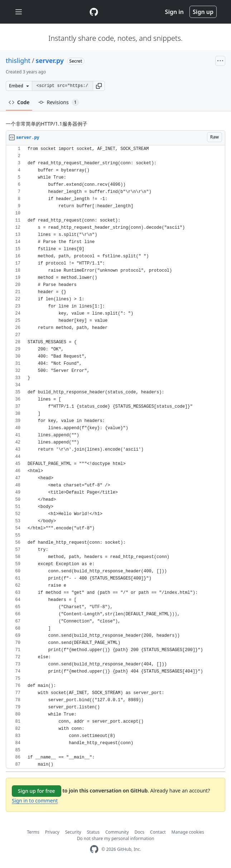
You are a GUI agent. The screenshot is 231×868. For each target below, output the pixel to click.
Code (19, 102)
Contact (158, 832)
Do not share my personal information (116, 838)
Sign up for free (37, 791)
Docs (140, 832)
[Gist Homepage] (94, 12)
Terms (33, 832)
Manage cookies (188, 832)
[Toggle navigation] (19, 12)
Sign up (203, 12)
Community (117, 832)
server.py (50, 60)
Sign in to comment (35, 801)
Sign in (174, 12)
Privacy (52, 832)
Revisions (59, 102)
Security (73, 832)
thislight (18, 60)
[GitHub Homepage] (94, 849)
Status (93, 832)
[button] (99, 86)
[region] (115, 457)
